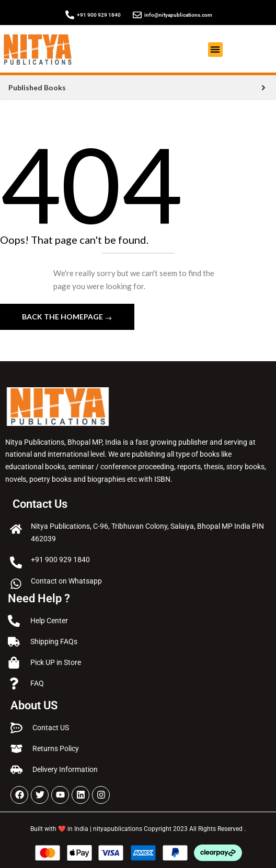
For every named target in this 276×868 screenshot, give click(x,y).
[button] (216, 50)
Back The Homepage (63, 317)
